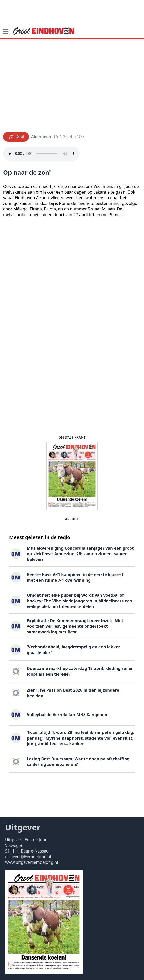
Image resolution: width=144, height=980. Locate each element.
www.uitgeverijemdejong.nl (32, 862)
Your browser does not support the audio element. (42, 154)
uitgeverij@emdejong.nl (28, 857)
